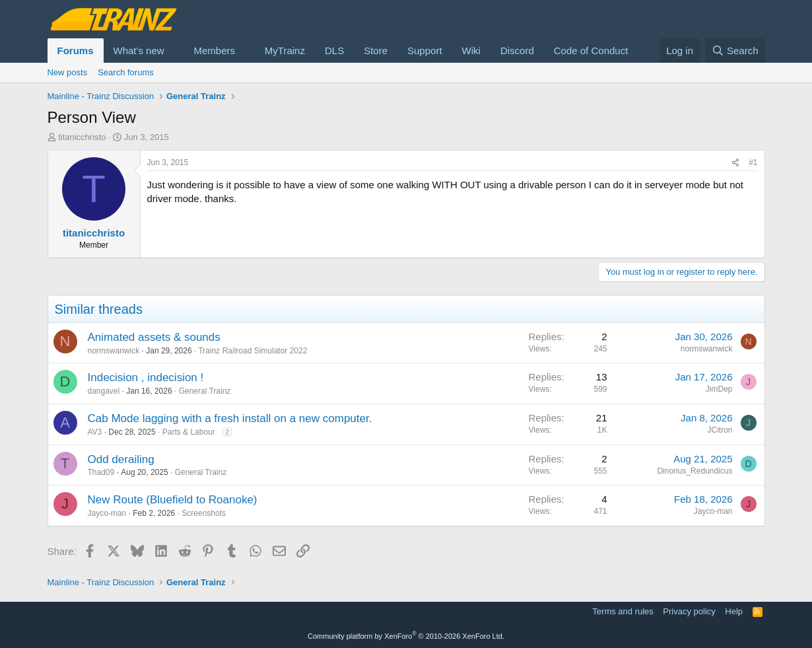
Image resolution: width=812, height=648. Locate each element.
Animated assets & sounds (154, 337)
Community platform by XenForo (406, 636)
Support (425, 51)
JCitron (720, 430)
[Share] (735, 163)
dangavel (104, 391)
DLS (334, 51)
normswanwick (114, 351)
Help (734, 611)
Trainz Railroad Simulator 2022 (253, 351)
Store (376, 51)
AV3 (95, 432)
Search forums (126, 72)
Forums (76, 51)
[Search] (735, 51)
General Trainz (205, 391)
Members (214, 51)
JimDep (719, 389)
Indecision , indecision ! (146, 378)
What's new (139, 51)
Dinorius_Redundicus (694, 471)
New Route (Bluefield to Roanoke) (173, 500)
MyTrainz (285, 51)
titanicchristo (82, 137)
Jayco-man (107, 513)
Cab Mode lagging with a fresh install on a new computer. (230, 418)
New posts (68, 72)
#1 (753, 162)
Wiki (471, 51)
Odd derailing (121, 459)
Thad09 (101, 472)
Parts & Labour (189, 432)
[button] (174, 51)
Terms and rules (623, 611)
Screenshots (204, 513)
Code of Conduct (591, 51)
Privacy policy (689, 611)
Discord (517, 51)
